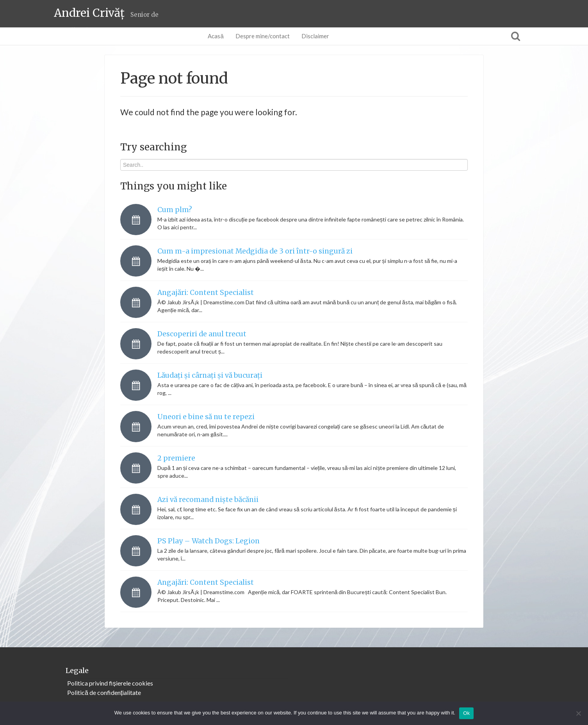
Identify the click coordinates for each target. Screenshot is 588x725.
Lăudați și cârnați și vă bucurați (210, 375)
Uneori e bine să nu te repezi (206, 417)
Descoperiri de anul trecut (202, 334)
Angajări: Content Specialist (206, 293)
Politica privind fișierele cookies (110, 683)
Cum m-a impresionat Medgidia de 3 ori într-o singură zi (255, 251)
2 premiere (176, 458)
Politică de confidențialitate (104, 692)
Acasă (216, 36)
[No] (578, 713)
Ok (466, 713)
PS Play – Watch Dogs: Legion (208, 541)
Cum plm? (175, 210)
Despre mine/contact (263, 36)
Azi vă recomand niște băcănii (208, 500)
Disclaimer (315, 36)
